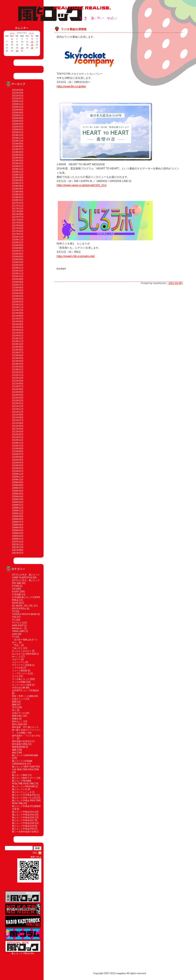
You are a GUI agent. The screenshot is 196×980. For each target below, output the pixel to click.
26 (32, 48)
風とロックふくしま (22, 792)
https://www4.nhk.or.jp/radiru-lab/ (76, 256)
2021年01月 (18, 98)
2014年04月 (18, 327)
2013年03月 (18, 364)
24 (22, 48)
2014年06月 (18, 321)
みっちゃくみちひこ (22, 651)
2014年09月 (18, 313)
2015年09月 (18, 279)
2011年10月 (18, 412)
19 (32, 45)
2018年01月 (18, 200)
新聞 (14, 702)
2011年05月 (18, 426)
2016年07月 (18, 251)
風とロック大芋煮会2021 (24, 795)
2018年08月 (18, 180)
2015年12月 (18, 271)
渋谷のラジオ (19, 713)
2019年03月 (18, 161)
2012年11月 (18, 375)
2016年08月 (18, 248)
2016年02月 (18, 265)
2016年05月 (18, 257)
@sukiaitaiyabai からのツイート (19, 69)
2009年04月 (18, 497)
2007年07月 (18, 553)
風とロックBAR (20, 775)
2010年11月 (18, 443)
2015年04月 (18, 293)
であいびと (17, 648)
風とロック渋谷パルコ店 (24, 798)
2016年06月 (18, 254)
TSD (14, 617)
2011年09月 (18, 415)
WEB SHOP (18, 626)
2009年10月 (18, 480)
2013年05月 (18, 358)
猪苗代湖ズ (17, 716)
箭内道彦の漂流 (20, 744)
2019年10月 (18, 141)
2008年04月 (18, 530)
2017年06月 (18, 220)
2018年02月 (18, 197)
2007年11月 (18, 545)
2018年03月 (18, 194)
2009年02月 (18, 502)
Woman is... (18, 628)
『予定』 (16, 645)
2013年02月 (18, 367)
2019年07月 (18, 149)
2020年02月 (18, 130)
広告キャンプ (19, 699)
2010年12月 (18, 440)
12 (32, 42)
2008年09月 (18, 516)
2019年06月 (18, 152)
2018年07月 (18, 183)
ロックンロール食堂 (22, 685)
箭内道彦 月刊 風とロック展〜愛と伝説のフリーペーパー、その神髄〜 (26, 730)
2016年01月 (18, 268)
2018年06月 (18, 186)
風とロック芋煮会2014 (23, 812)
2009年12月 (18, 474)
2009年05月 (18, 494)
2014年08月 (18, 316)
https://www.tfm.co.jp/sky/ (71, 86)
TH (13, 611)
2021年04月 (18, 90)
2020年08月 (18, 113)
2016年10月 (18, 242)
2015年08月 (18, 282)
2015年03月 (18, 296)
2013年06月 (18, 355)
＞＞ (32, 33)
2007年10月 (18, 547)
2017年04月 (18, 226)
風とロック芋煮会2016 (23, 817)
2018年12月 (18, 169)
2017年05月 (18, 223)
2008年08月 (18, 519)
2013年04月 (18, 361)
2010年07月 (18, 454)
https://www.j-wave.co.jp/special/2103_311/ (82, 185)
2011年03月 (18, 432)
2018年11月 (18, 172)
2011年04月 (18, 429)
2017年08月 (18, 214)
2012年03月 (18, 398)
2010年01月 (18, 471)
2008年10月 (18, 513)
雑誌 (14, 753)
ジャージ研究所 (20, 671)
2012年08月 (18, 384)
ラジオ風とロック (21, 679)
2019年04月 (18, 158)
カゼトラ (16, 659)
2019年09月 (18, 144)
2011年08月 (18, 417)
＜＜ (12, 33)
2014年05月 (18, 324)
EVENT (16, 592)
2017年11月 (18, 206)
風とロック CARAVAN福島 (25, 755)
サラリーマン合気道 (22, 665)
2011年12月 (18, 406)
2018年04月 (18, 192)
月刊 (14, 707)
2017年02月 (18, 231)
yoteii (14, 634)
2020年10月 (18, 107)
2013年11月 (18, 341)
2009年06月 (18, 491)
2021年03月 (18, 93)
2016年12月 (18, 237)
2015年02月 (18, 299)
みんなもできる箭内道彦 (24, 654)
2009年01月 (18, 505)
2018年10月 (18, 175)
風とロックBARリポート (24, 778)
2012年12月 (18, 372)
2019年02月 (18, 163)
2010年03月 (18, 465)
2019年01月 (18, 166)
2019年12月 (18, 135)
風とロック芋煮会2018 (23, 823)
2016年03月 (18, 262)
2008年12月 (18, 508)
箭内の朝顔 (17, 724)
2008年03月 (18, 533)
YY (13, 637)
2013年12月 (18, 338)
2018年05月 (18, 189)
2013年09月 (18, 347)
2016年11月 (18, 240)
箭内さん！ (17, 721)
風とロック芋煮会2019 (23, 826)
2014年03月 (18, 330)
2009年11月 (18, 477)
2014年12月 (18, 305)
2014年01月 (18, 336)
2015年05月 (18, 290)
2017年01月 (18, 234)
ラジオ (15, 676)
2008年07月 (18, 522)
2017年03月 (18, 228)
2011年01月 (18, 437)
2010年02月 (18, 468)
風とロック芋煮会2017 (23, 820)
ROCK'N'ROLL (19, 609)
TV (13, 620)
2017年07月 (18, 217)
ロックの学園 (19, 682)
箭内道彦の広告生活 (22, 741)
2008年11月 (18, 511)
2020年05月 (18, 121)
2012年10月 (18, 378)
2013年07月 (18, 353)
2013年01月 (18, 369)
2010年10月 (18, 446)
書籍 (14, 705)
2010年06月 (18, 457)
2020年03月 (18, 127)
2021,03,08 (175, 283)
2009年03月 (18, 499)
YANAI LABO (18, 631)
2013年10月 (18, 344)
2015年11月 (18, 274)
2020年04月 (18, 124)
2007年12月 (18, 542)
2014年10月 (18, 310)
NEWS (15, 603)
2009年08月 (18, 485)
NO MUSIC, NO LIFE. (23, 606)
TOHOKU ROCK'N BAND (24, 614)
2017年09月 (18, 211)
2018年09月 (18, 178)
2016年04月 (18, 259)
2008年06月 (18, 525)
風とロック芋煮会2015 (23, 815)
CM (14, 589)
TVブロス (17, 623)
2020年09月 (18, 110)
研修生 (15, 719)
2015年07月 (18, 285)
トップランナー (20, 673)
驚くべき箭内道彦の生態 (24, 832)
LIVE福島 (17, 594)
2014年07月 (18, 319)
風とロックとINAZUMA (23, 786)
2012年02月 (18, 401)
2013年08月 (18, 350)
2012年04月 (18, 395)
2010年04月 (18, 463)
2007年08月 (18, 550)
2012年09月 (18, 381)
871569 (16, 586)
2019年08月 (18, 146)
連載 (14, 750)
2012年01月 (18, 403)
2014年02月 (18, 333)
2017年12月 (18, 203)
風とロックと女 (20, 789)
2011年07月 (18, 420)
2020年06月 (18, 118)
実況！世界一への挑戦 (23, 696)
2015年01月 (18, 302)
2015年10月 (18, 276)
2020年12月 (18, 101)
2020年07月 (18, 115)
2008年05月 (18, 528)
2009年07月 (18, 488)
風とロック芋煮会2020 (23, 829)
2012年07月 (18, 386)
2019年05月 (18, 155)
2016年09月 (18, 245)
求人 (14, 710)
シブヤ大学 (17, 668)
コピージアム (19, 662)
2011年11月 (18, 409)
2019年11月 (18, 138)
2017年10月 (18, 209)
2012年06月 (18, 389)
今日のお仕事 (19, 688)
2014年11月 (18, 307)
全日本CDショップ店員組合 (25, 690)
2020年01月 (18, 132)
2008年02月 (18, 536)
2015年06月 (18, 288)
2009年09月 (18, 482)
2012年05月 (18, 392)
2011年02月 (18, 434)
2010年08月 (18, 451)
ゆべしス (16, 657)
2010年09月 (18, 449)
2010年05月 (18, 460)
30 (17, 51)
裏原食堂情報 (19, 747)
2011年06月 (18, 423)
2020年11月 (18, 104)
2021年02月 (18, 96)
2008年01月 (18, 539)
